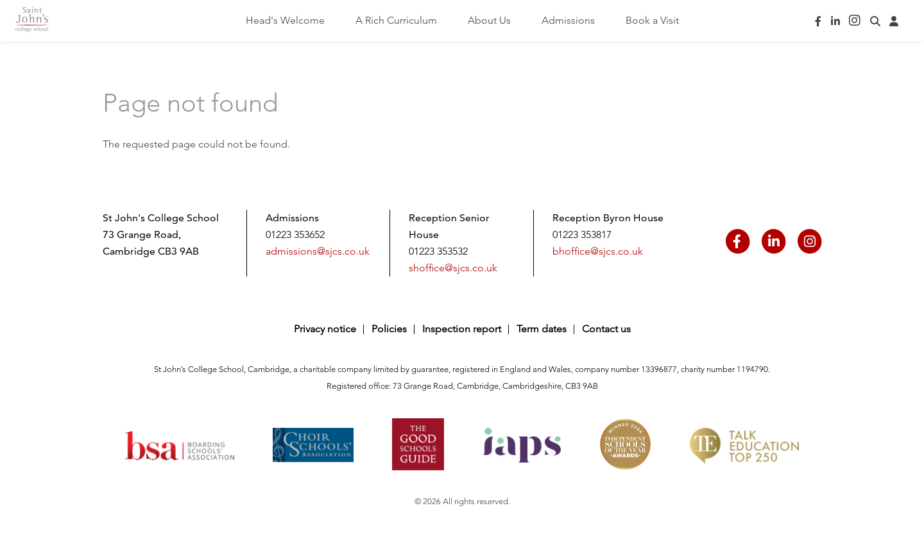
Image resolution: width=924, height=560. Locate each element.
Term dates (542, 329)
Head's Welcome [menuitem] (285, 20)
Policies (389, 329)
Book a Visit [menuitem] (652, 20)
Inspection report (462, 329)
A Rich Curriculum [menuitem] (396, 20)
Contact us (606, 329)
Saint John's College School (44, 21)
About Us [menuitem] (489, 20)
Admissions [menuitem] (568, 20)
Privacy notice (325, 329)
